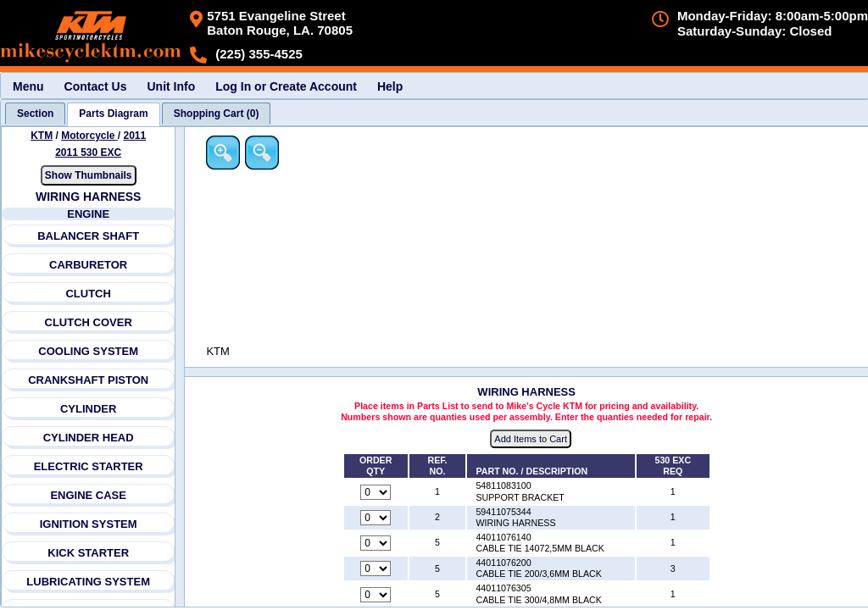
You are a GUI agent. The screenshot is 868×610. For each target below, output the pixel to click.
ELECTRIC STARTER (89, 466)
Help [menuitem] (390, 86)
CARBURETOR (88, 265)
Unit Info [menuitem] (171, 86)
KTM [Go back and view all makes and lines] (42, 136)
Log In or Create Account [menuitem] (286, 86)
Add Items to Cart (532, 440)
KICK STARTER (88, 553)
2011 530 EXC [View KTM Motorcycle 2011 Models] (88, 152)
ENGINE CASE (89, 495)
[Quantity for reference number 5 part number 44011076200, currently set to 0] (376, 569)
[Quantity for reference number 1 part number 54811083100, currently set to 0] (376, 492)
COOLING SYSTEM (89, 351)
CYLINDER (88, 409)
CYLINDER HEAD (89, 438)
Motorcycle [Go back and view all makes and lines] (89, 136)
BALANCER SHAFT (88, 236)
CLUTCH (89, 294)
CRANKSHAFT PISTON (88, 380)
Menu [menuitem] (28, 86)
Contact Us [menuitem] (96, 86)
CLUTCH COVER (89, 322)
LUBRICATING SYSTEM (89, 582)
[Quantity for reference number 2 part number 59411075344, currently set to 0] (376, 518)
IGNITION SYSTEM (89, 524)
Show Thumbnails (89, 175)
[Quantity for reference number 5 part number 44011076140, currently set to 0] (376, 544)
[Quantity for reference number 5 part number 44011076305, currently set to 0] (376, 595)
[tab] (35, 114)
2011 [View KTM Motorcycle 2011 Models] (135, 136)
